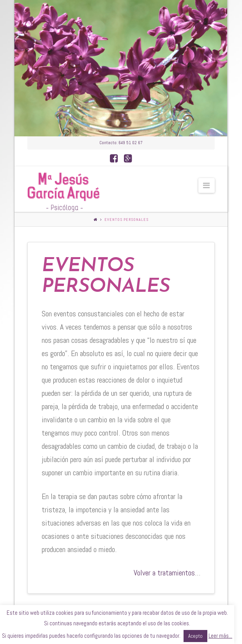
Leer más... (220, 636)
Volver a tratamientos (164, 573)
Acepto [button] (195, 636)
